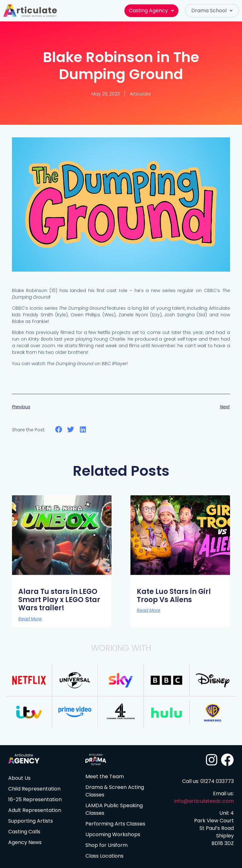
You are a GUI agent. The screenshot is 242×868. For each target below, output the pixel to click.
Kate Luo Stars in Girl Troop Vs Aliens (174, 596)
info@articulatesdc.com (204, 801)
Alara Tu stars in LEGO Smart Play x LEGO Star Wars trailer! (59, 600)
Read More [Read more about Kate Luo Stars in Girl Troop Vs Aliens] (149, 610)
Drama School (212, 11)
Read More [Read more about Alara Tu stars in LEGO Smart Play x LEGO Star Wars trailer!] (30, 619)
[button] (151, 11)
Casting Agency (151, 11)
